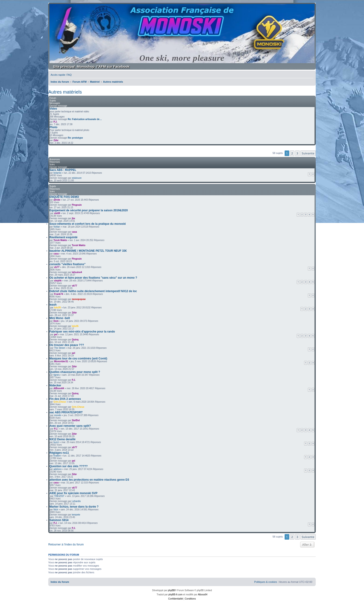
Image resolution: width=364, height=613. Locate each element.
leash (53, 305)
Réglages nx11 (59, 453)
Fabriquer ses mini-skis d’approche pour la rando (82, 332)
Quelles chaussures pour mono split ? (75, 372)
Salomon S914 (59, 520)
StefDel (76, 420)
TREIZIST (59, 496)
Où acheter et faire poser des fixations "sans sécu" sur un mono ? (93, 278)
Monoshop (86, 67)
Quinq (75, 340)
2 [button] (292, 153)
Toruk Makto (60, 240)
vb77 (57, 267)
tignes (57, 375)
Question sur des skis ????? (69, 466)
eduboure (77, 178)
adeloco (57, 469)
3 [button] (297, 153)
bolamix (57, 173)
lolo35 (57, 308)
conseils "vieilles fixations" (67, 264)
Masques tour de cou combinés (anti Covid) (78, 359)
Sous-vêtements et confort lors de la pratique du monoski (88, 224)
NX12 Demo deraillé (62, 439)
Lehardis (76, 501)
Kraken (57, 456)
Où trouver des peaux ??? (67, 345)
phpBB (171, 590)
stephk (58, 281)
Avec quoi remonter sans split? (70, 426)
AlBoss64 (59, 388)
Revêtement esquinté (63, 237)
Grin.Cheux (60, 402)
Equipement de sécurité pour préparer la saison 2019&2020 (89, 210)
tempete (76, 515)
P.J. (55, 122)
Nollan (57, 227)
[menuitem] (69, 75)
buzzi (56, 442)
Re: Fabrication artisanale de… (85, 119)
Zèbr (56, 140)
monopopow (79, 299)
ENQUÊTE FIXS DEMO (64, 197)
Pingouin (77, 205)
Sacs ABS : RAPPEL (63, 170)
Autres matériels (65, 92)
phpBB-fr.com (175, 595)
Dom (56, 321)
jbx (73, 218)
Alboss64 (203, 595)
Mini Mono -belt (60, 318)
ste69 (57, 213)
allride (57, 200)
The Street (60, 348)
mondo (58, 415)
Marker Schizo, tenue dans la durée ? (74, 507)
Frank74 (58, 294)
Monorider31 (61, 361)
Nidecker (55, 385)
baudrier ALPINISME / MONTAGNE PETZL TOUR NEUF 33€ (88, 251)
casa (74, 232)
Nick (56, 510)
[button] (308, 153)
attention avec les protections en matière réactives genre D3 (89, 480)
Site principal (64, 67)
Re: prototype (75, 138)
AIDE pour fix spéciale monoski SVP (73, 493)
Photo (53, 127)
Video (53, 109)
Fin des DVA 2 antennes (65, 399)
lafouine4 (77, 272)
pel (56, 334)
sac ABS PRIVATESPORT (66, 412)
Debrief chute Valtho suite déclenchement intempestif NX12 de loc (93, 291)
